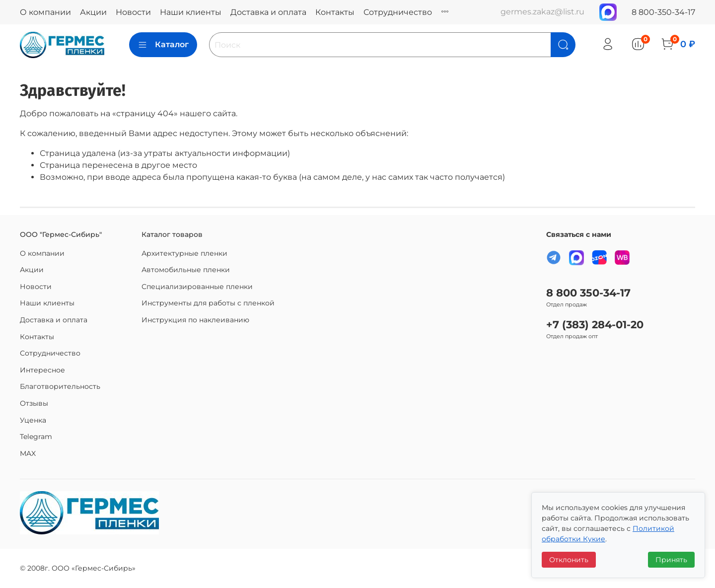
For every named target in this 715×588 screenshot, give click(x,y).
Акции (93, 12)
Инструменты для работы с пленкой (208, 303)
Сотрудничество (398, 12)
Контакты (335, 12)
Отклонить (569, 560)
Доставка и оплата (268, 12)
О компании (45, 12)
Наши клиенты (191, 12)
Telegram (36, 437)
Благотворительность (60, 386)
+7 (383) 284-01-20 (595, 325)
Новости (133, 12)
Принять (671, 560)
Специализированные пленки (197, 287)
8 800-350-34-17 (663, 12)
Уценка (33, 420)
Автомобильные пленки (186, 270)
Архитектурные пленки (184, 253)
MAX (28, 453)
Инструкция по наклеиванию (195, 320)
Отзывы (34, 403)
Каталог (163, 45)
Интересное (42, 370)
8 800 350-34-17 (588, 293)
